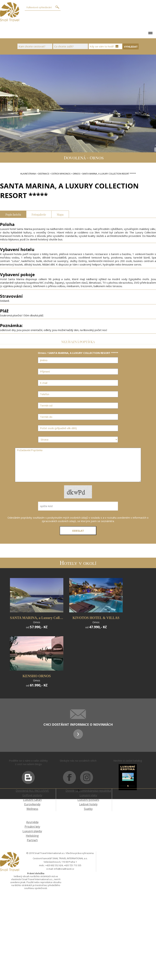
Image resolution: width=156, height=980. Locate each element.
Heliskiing (32, 836)
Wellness (32, 809)
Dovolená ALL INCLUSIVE (32, 791)
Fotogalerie (39, 214)
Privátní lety (32, 827)
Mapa (60, 214)
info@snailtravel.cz (64, 869)
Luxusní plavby (32, 831)
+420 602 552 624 (54, 865)
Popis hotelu (13, 214)
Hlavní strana (28, 174)
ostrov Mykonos (61, 174)
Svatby (88, 809)
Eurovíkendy (32, 804)
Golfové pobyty (32, 795)
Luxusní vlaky (88, 795)
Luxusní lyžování (88, 800)
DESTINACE (44, 174)
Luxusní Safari (32, 800)
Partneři (32, 840)
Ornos (76, 174)
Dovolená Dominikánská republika (88, 791)
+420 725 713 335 (73, 865)
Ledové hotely (88, 804)
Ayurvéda (32, 822)
